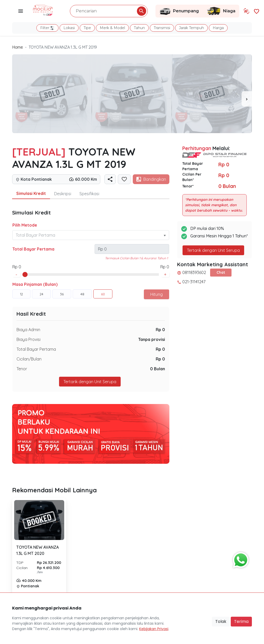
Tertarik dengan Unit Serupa (90, 382)
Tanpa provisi (152, 339)
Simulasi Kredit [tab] (31, 193)
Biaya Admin (28, 330)
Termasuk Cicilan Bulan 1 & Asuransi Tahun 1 (136, 258)
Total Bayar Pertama (33, 249)
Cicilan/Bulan (29, 359)
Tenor (22, 369)
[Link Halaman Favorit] (257, 11)
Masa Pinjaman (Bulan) (35, 284)
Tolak (221, 621)
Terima (241, 621)
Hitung (156, 294)
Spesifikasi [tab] (89, 194)
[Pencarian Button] (142, 11)
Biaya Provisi (28, 339)
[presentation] (247, 99)
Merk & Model (112, 28)
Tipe (87, 28)
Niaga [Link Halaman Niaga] (221, 11)
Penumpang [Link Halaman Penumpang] (179, 11)
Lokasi (69, 28)
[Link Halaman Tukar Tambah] (246, 11)
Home (18, 47)
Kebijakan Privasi (154, 629)
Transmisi (162, 28)
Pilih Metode (25, 225)
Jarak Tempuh (191, 28)
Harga (218, 28)
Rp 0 (160, 330)
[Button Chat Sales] (240, 559)
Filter (47, 28)
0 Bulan (158, 369)
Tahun (139, 28)
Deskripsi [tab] (63, 194)
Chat (221, 272)
